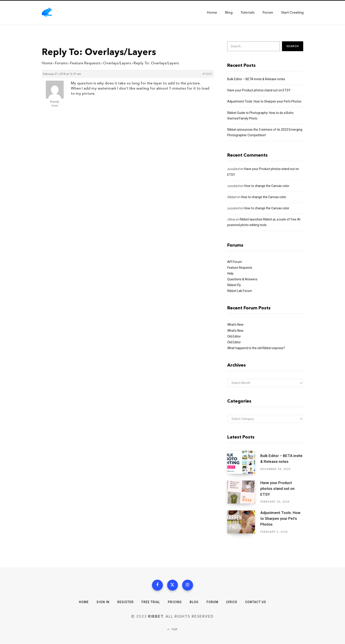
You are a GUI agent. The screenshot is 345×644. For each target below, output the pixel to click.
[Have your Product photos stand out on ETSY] (244, 492)
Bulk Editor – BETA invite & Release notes (256, 79)
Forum (212, 602)
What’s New (235, 325)
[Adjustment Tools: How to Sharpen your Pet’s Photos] (244, 522)
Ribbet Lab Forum (240, 291)
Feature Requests (85, 63)
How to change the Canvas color (267, 186)
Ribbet (232, 197)
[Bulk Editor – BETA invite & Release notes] (244, 462)
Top (172, 630)
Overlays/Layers (117, 63)
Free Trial (151, 602)
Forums (61, 63)
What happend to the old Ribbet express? (256, 348)
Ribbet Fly (234, 285)
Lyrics (232, 602)
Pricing (175, 602)
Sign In (103, 602)
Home (47, 63)
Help (230, 273)
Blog (194, 602)
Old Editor (234, 336)
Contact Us (256, 602)
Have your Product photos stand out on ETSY (259, 90)
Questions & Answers (242, 279)
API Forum (235, 262)
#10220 (207, 74)
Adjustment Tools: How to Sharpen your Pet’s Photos (264, 101)
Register (125, 602)
